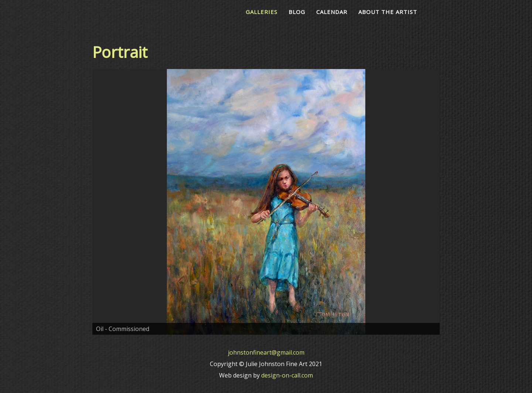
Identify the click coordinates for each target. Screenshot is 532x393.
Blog (297, 12)
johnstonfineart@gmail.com (266, 352)
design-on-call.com (287, 375)
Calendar (332, 12)
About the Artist (388, 12)
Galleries (262, 12)
